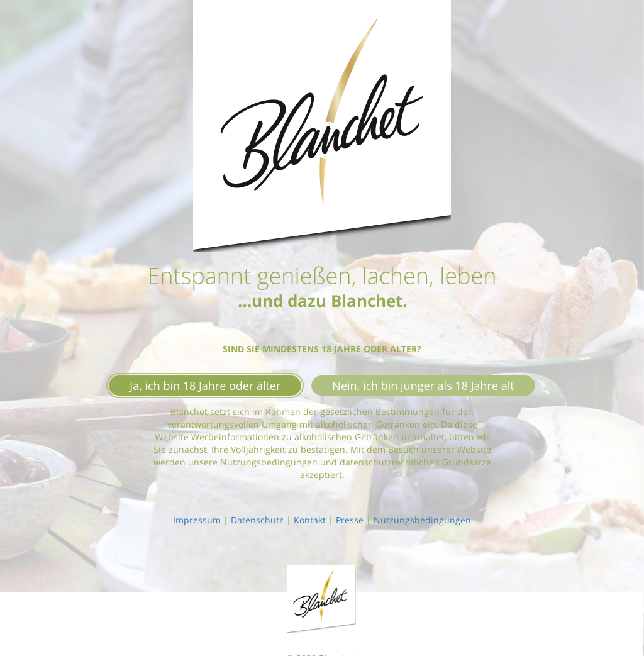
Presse (350, 520)
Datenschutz (257, 520)
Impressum (197, 520)
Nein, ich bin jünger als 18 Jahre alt (423, 386)
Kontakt (310, 520)
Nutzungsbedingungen (422, 520)
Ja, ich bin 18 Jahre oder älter (205, 386)
